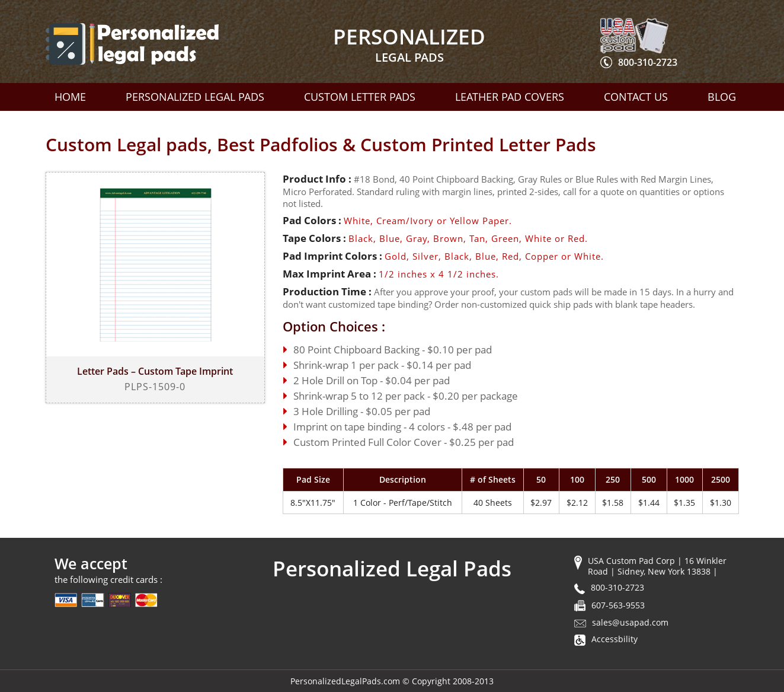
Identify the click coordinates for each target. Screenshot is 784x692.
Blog (722, 97)
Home (70, 97)
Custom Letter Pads (360, 97)
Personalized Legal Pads (195, 97)
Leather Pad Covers (510, 97)
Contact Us (636, 97)
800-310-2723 (648, 62)
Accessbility (615, 639)
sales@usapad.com (630, 622)
